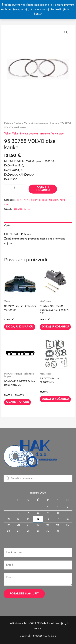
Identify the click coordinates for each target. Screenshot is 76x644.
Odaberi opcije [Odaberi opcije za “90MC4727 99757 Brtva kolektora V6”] (17, 402)
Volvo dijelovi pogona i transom (42, 123)
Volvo (19, 123)
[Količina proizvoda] (14, 188)
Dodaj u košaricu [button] (20, 327)
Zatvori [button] (38, 14)
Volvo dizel (58, 134)
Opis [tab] (7, 226)
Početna (9, 123)
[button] (66, 32)
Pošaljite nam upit (24, 594)
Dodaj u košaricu (43, 189)
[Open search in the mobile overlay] (38, 478)
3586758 (18, 209)
